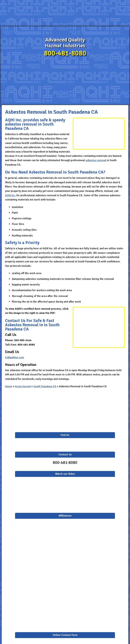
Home (9, 386)
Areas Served (23, 386)
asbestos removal (96, 160)
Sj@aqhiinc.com (15, 357)
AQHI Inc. (10, 195)
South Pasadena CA (45, 386)
